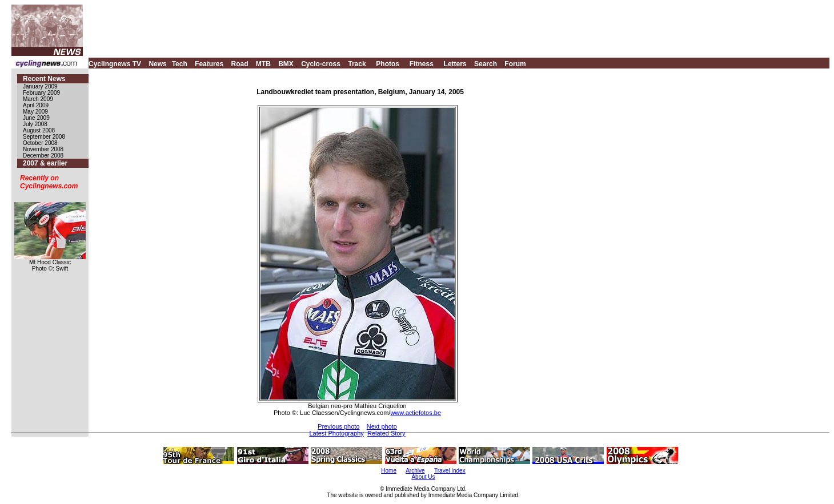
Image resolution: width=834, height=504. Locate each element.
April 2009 (36, 105)
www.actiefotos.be (416, 413)
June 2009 (36, 118)
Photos (388, 64)
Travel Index (450, 471)
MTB (263, 64)
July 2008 (35, 124)
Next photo (382, 426)
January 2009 (40, 86)
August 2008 (39, 130)
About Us (423, 477)
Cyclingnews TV (115, 64)
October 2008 (40, 143)
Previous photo (338, 426)
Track (357, 64)
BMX (286, 64)
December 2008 (43, 156)
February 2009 (41, 93)
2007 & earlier (45, 163)
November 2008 (43, 149)
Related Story (386, 433)
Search (486, 64)
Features (209, 64)
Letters (455, 64)
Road (239, 64)
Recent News (44, 79)
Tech (180, 64)
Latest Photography (336, 433)
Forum (515, 64)
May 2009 (35, 112)
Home (389, 471)
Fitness (422, 64)
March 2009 (38, 99)
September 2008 (44, 137)
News (157, 64)
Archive (415, 471)
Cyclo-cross (321, 64)
